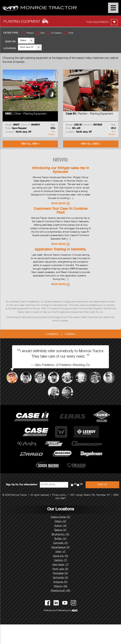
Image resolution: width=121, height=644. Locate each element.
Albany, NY (61, 521)
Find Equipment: (102, 22)
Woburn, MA (60, 586)
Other (71, 33)
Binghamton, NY (60, 534)
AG (75, 484)
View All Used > (91, 144)
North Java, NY (27, 47)
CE (81, 484)
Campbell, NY (61, 543)
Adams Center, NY (61, 517)
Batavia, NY (60, 530)
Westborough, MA (60, 591)
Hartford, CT (61, 560)
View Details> (52, 133)
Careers (70, 334)
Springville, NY (61, 578)
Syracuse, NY (60, 582)
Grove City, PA (60, 556)
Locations (52, 334)
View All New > (30, 144)
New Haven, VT (61, 565)
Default (23, 40)
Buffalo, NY (60, 539)
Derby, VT (60, 552)
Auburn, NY (60, 526)
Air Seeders (57, 33)
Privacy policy (59, 495)
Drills (43, 33)
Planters (30, 33)
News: (60, 160)
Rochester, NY (61, 573)
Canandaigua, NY (60, 547)
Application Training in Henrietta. (60, 250)
